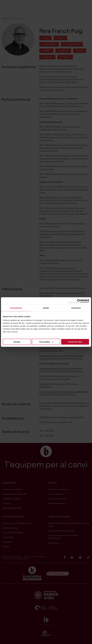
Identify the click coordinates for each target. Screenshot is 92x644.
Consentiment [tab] (16, 308)
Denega (17, 342)
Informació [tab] (76, 308)
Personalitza (46, 342)
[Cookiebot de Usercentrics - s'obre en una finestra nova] (79, 301)
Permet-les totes (75, 342)
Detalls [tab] (46, 308)
